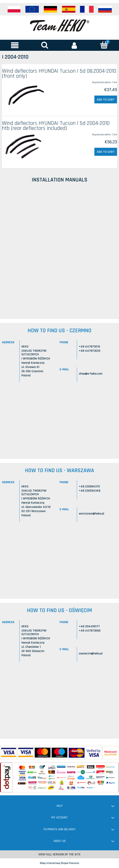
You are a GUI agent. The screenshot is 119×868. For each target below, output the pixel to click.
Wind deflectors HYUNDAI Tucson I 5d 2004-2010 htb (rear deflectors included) (56, 126)
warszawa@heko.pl (91, 514)
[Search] (45, 45)
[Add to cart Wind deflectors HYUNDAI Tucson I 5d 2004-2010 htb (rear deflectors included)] (106, 152)
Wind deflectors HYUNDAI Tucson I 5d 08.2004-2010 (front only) (59, 74)
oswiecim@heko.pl (91, 654)
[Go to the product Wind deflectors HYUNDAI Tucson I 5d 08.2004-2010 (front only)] (25, 95)
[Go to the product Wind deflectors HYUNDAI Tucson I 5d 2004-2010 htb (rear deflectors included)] (25, 147)
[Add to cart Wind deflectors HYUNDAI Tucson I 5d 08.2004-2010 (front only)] (106, 100)
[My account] (74, 45)
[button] (15, 45)
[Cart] (104, 45)
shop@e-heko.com (91, 374)
